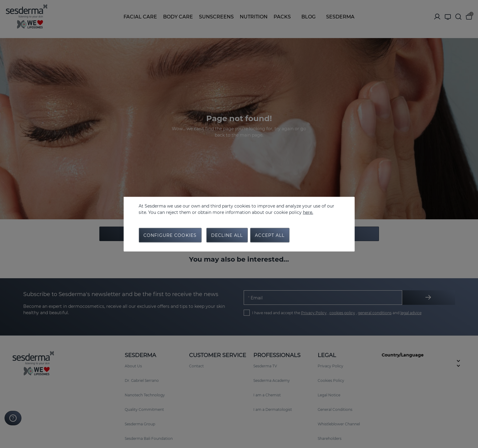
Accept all (270, 235)
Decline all (227, 235)
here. (308, 212)
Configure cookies (170, 235)
